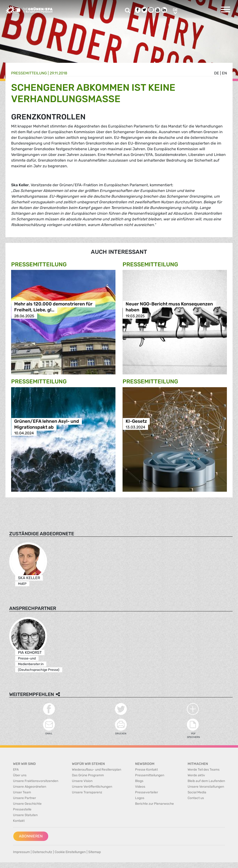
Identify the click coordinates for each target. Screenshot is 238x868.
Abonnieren (31, 836)
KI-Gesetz (136, 421)
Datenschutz (42, 852)
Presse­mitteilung (29, 73)
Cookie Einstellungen (70, 852)
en (224, 73)
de (217, 73)
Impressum (21, 852)
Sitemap (95, 852)
